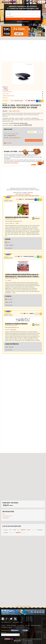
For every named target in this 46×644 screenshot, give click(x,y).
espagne (6, 530)
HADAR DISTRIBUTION (12, 344)
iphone (23, 530)
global (26, 195)
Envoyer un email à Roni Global (33, 140)
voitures (37, 195)
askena (9, 242)
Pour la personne (30, 199)
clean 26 (8, 296)
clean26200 (10, 299)
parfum (18, 532)
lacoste (29, 530)
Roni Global (8, 129)
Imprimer (5, 98)
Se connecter (21, 625)
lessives (34, 530)
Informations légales (36, 625)
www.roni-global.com (14, 138)
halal (18, 530)
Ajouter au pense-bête (8, 96)
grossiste (9, 195)
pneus (23, 533)
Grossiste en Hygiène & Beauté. (16, 324)
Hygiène (32, 313)
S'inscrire (27, 625)
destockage (31, 195)
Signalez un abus (19, 100)
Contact (4, 625)
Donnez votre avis (7, 91)
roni (17, 195)
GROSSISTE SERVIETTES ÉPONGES (17, 217)
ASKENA (8, 239)
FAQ (18, 161)
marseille (6, 532)
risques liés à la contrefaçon (11, 163)
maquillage (40, 530)
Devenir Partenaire (11, 625)
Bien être (33, 100)
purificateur (21, 195)
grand (14, 195)
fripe (15, 530)
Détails (12, 101)
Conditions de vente (7, 627)
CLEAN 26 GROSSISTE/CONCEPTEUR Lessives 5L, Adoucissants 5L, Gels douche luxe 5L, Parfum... (22, 275)
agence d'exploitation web (29, 639)
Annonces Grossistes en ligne (23, 606)
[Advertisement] (23, 52)
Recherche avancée (23, 22)
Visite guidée (6, 518)
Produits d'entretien (29, 256)
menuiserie (12, 533)
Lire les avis (6, 94)
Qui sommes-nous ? (7, 516)
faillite (10, 530)
